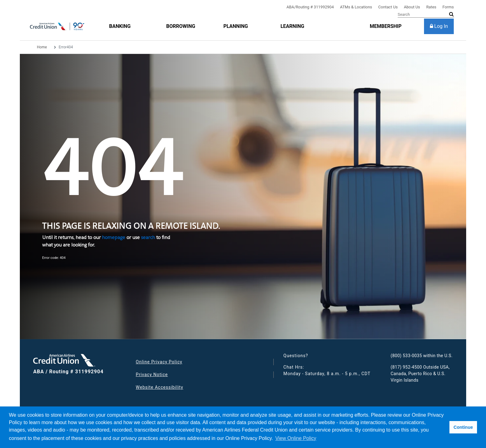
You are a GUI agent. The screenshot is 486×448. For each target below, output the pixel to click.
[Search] (426, 15)
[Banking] (120, 26)
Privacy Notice (152, 375)
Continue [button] (463, 427)
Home (42, 47)
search (148, 237)
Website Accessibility (159, 387)
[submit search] (451, 14)
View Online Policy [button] (296, 438)
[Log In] (439, 26)
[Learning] (292, 26)
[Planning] (236, 26)
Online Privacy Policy (159, 362)
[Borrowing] (181, 26)
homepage (114, 237)
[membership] (386, 26)
